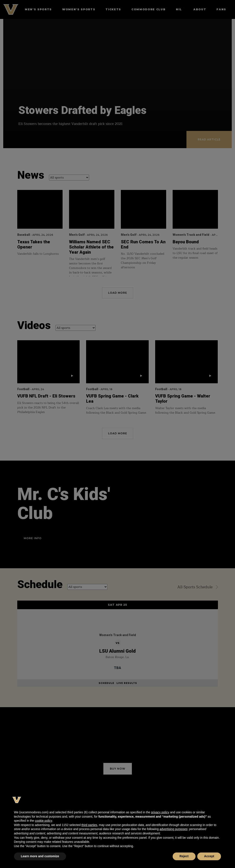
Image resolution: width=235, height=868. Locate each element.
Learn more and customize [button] (40, 856)
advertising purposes (173, 829)
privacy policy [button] (160, 812)
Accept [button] (209, 856)
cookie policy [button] (43, 821)
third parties (89, 825)
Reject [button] (184, 856)
